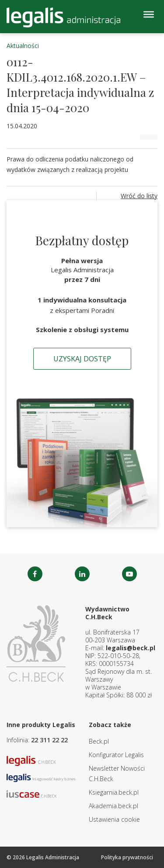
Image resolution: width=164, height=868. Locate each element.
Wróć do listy (139, 196)
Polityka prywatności (127, 857)
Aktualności (23, 46)
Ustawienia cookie (114, 819)
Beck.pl (99, 741)
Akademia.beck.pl (113, 806)
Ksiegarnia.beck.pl (114, 792)
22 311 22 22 (49, 740)
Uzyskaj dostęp (82, 359)
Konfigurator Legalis (116, 755)
